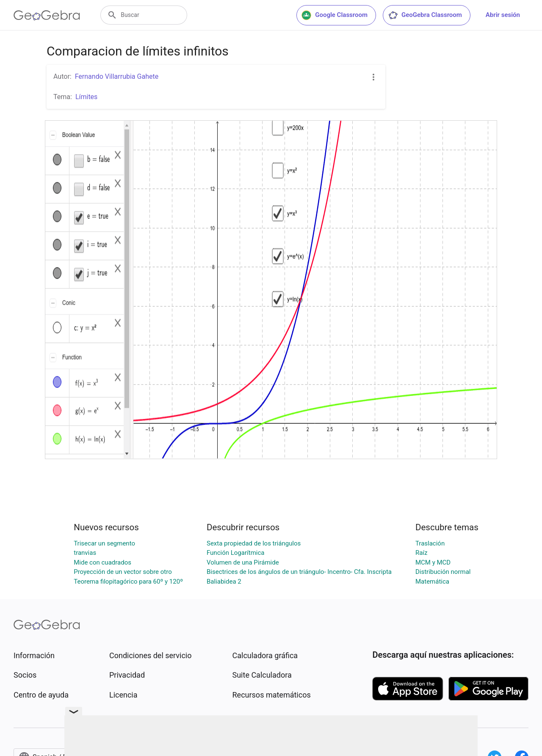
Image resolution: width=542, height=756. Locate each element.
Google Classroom (335, 15)
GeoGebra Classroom (425, 15)
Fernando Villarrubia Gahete (117, 76)
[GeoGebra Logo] (47, 15)
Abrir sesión (503, 15)
